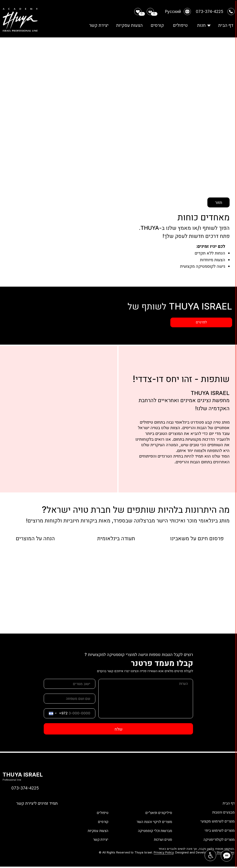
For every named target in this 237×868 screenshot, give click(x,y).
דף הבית (228, 803)
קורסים (102, 821)
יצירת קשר (99, 839)
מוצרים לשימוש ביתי (217, 830)
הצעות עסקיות (96, 830)
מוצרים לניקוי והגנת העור (151, 821)
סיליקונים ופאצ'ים (157, 812)
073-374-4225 (25, 788)
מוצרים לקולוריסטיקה (216, 839)
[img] (7, 812)
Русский (173, 11)
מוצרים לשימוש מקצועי (215, 821)
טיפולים (102, 812)
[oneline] (70, 684)
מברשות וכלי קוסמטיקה (152, 830)
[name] (70, 699)
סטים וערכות (161, 839)
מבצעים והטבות (222, 812)
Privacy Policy (164, 852)
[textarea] (146, 699)
